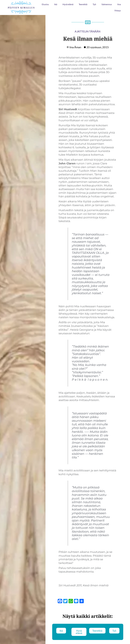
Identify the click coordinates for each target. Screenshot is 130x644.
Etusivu (45, 4)
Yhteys (118, 10)
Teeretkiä (83, 4)
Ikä (56, 4)
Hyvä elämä (68, 4)
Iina (119, 4)
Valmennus (107, 4)
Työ (94, 4)
